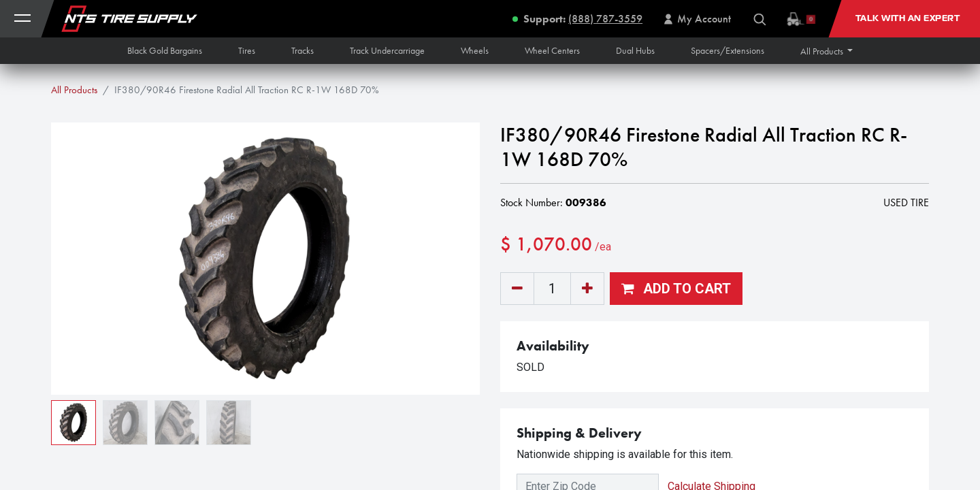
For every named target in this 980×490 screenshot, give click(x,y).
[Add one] (587, 289)
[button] (827, 51)
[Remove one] (517, 289)
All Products (74, 90)
